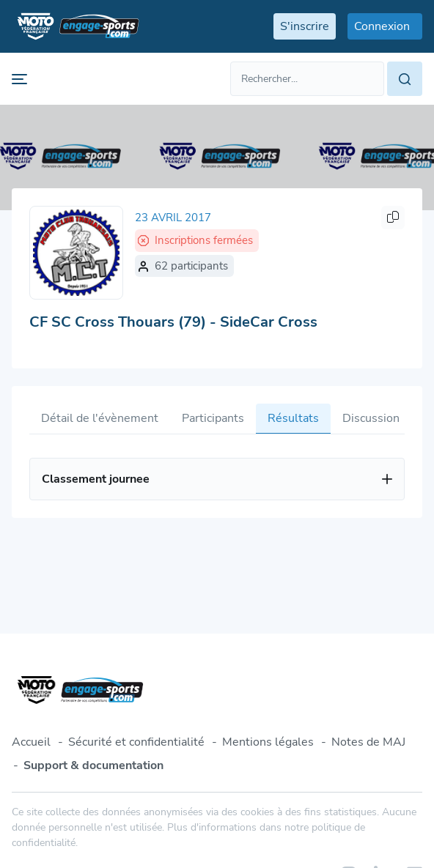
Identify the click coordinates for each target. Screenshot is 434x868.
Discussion (371, 418)
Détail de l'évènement (100, 418)
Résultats (293, 418)
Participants (213, 418)
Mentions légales (268, 742)
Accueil (31, 742)
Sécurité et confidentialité (136, 742)
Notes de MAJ (368, 742)
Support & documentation (93, 765)
